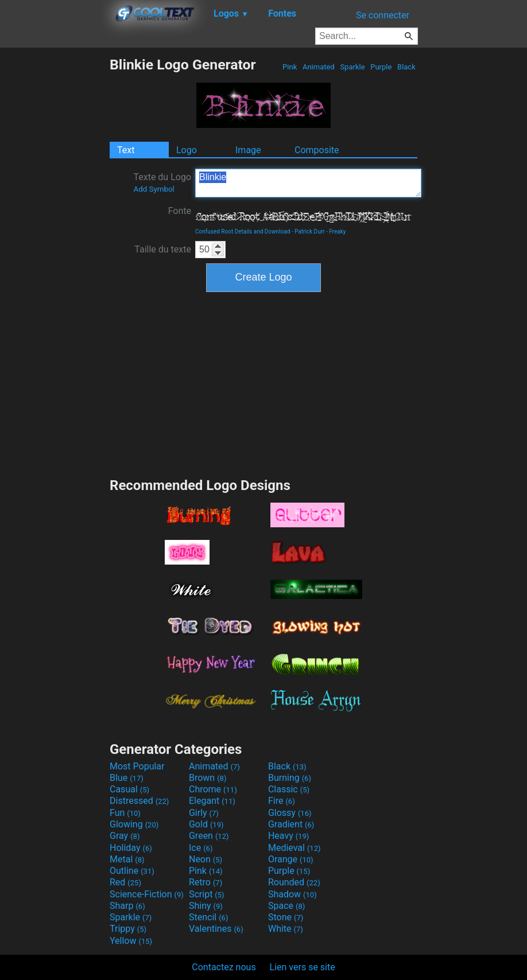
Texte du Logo (162, 182)
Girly (204, 813)
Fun (125, 813)
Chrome (213, 789)
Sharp (127, 906)
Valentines (216, 929)
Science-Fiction (147, 894)
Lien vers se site (303, 967)
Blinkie (308, 183)
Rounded (294, 882)
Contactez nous (224, 967)
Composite (317, 150)
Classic (289, 789)
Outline (132, 871)
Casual (129, 789)
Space (286, 906)
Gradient (291, 824)
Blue (127, 778)
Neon (206, 859)
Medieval (294, 848)
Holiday (131, 848)
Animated (319, 67)
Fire (282, 801)
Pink (290, 67)
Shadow (292, 894)
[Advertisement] (55, 228)
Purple (381, 67)
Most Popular (137, 766)
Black (406, 67)
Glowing (134, 824)
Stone (286, 917)
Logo (187, 150)
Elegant (212, 801)
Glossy (290, 813)
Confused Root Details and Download (243, 232)
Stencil (208, 917)
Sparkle (352, 67)
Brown (208, 778)
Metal (127, 859)
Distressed (139, 801)
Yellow (131, 941)
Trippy (128, 929)
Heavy (288, 836)
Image (248, 150)
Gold (206, 824)
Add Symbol (154, 189)
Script (207, 894)
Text (126, 150)
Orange (291, 859)
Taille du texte (163, 249)
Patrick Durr (309, 232)
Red (125, 882)
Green (209, 836)
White (286, 929)
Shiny (206, 906)
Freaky (337, 232)
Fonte (180, 211)
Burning (290, 778)
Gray (125, 836)
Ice (201, 848)
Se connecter (383, 15)
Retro (206, 882)
